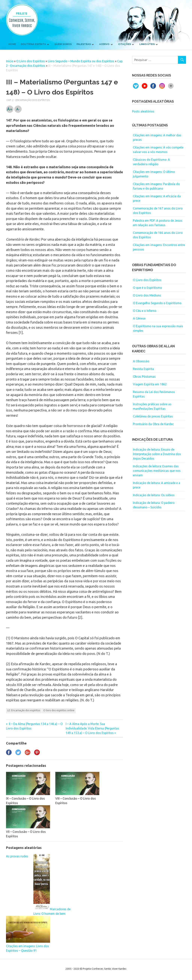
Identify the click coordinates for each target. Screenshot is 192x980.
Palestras (84, 44)
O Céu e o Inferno (145, 311)
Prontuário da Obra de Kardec (153, 424)
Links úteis (147, 44)
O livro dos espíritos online (59, 710)
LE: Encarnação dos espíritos (24, 710)
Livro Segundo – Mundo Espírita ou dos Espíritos (81, 61)
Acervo (104, 44)
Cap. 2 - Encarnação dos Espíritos (28, 100)
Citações (124, 44)
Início (10, 61)
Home (12, 44)
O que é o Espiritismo (147, 288)
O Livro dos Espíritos (31, 61)
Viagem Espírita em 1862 (150, 384)
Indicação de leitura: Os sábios (154, 495)
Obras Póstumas (144, 377)
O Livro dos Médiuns (147, 295)
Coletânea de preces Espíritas (153, 416)
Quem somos (63, 44)
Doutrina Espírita (33, 44)
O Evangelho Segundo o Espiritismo (157, 303)
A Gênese (139, 318)
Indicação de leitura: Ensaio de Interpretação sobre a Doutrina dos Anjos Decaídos (157, 454)
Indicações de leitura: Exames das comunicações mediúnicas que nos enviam (157, 471)
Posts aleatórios (143, 111)
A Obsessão (141, 361)
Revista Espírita (143, 369)
